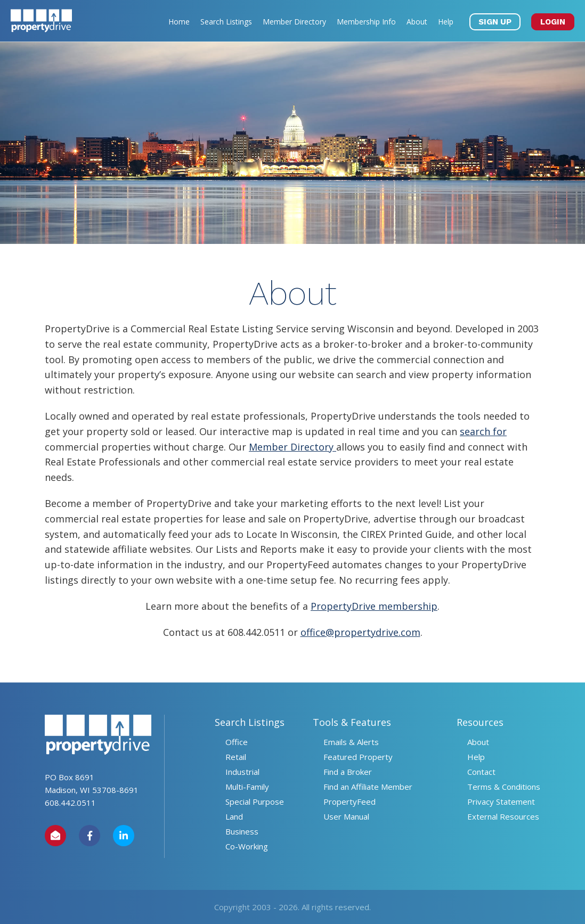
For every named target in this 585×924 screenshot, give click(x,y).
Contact (481, 772)
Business (242, 831)
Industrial (242, 772)
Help (446, 22)
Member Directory (294, 22)
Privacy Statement (501, 802)
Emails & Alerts (351, 742)
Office (237, 742)
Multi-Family (247, 787)
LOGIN (553, 22)
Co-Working (247, 846)
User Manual (346, 816)
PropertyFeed (350, 802)
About (417, 22)
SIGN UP (495, 22)
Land (234, 816)
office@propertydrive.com (360, 632)
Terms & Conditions (504, 787)
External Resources (503, 816)
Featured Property (358, 757)
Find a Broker (348, 772)
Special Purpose (255, 802)
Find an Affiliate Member (368, 787)
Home (179, 22)
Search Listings (226, 22)
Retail (236, 757)
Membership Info (366, 22)
